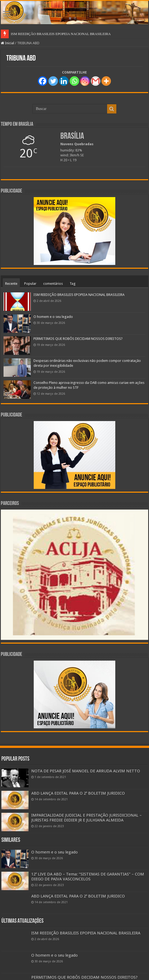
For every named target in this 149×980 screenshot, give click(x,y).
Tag (73, 284)
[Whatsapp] (74, 81)
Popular (30, 284)
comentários (53, 284)
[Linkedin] (64, 81)
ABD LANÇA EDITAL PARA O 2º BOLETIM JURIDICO (78, 793)
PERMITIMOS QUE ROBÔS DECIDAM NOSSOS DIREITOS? (78, 339)
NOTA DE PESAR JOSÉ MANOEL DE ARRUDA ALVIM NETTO (86, 771)
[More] (106, 81)
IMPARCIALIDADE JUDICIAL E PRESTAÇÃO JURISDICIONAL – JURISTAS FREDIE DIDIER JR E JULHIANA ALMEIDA (86, 818)
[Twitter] (53, 81)
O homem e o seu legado (53, 317)
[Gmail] (96, 81)
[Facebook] (43, 81)
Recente (11, 284)
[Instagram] (85, 81)
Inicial (7, 43)
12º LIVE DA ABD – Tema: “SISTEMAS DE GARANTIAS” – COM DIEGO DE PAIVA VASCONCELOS (88, 877)
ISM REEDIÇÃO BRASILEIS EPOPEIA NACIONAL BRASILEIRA (61, 34)
